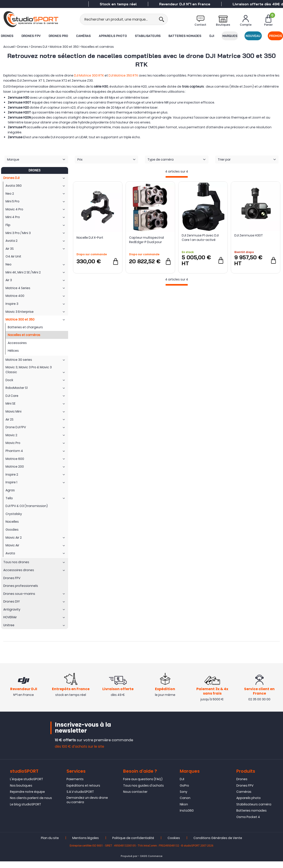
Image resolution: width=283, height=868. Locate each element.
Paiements (75, 786)
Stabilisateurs (148, 36)
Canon (185, 805)
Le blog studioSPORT (26, 811)
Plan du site (50, 844)
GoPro (184, 792)
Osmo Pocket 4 (248, 823)
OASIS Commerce (151, 863)
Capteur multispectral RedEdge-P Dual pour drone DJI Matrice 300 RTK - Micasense (150, 240)
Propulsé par (129, 863)
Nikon (184, 811)
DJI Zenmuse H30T (249, 235)
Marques (230, 36)
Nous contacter (135, 798)
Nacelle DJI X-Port (90, 238)
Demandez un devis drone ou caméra (87, 807)
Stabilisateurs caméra (254, 811)
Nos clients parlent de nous (31, 805)
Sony (184, 798)
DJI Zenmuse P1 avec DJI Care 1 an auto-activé (200, 238)
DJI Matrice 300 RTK (89, 75)
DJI (212, 36)
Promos (276, 36)
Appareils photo (113, 36)
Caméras (83, 36)
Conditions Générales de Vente (218, 844)
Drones (7, 36)
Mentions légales (86, 844)
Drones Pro (58, 36)
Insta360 (187, 817)
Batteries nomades (185, 36)
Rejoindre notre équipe (27, 798)
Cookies (174, 844)
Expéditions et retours (83, 792)
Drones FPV (31, 36)
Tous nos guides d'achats (143, 792)
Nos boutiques (21, 792)
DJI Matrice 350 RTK (123, 75)
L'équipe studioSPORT (27, 786)
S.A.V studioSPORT (80, 798)
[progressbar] (177, 177)
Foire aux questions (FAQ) (143, 786)
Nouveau (253, 36)
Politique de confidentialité (133, 844)
